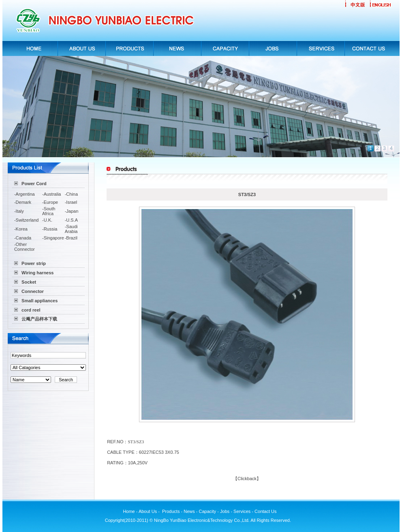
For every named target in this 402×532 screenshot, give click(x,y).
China (72, 194)
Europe (51, 202)
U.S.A (72, 220)
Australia (52, 194)
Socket (29, 282)
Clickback (247, 479)
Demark (24, 202)
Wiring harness (37, 273)
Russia (51, 229)
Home (129, 511)
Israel (72, 202)
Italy (20, 211)
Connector (33, 291)
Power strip (34, 263)
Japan (72, 211)
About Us (148, 511)
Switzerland (27, 220)
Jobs (225, 511)
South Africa (49, 211)
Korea (22, 229)
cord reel (31, 310)
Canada (24, 238)
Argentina (25, 194)
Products (171, 511)
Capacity (208, 511)
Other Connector (25, 247)
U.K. (48, 220)
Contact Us (266, 511)
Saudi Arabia (71, 229)
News (189, 511)
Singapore (54, 238)
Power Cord (34, 184)
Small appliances (40, 301)
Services (242, 511)
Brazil (72, 238)
